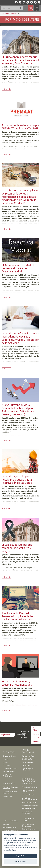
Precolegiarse (26, 765)
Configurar (13, 850)
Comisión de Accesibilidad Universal (29, 799)
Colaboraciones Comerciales (27, 813)
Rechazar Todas (20, 861)
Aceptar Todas (21, 856)
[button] (7, 735)
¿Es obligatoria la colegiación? (27, 769)
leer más (8, 89)
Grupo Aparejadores (10, 756)
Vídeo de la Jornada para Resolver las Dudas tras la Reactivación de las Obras (17, 480)
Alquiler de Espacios (28, 809)
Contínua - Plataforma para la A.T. (10, 792)
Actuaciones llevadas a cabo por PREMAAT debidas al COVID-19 (20, 127)
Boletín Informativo (9, 827)
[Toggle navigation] (37, 8)
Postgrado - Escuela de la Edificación (10, 788)
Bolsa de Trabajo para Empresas (29, 791)
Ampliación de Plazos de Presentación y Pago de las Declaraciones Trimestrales (17, 616)
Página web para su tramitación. (14, 436)
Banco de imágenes (28, 829)
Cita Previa (6, 765)
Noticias (6, 762)
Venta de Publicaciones (10, 831)
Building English (8, 796)
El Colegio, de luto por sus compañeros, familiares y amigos (17, 548)
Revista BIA (7, 824)
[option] (11, 756)
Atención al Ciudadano (29, 803)
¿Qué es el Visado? (28, 795)
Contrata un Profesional (30, 787)
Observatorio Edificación (11, 768)
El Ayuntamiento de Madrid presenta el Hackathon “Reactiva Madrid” (18, 268)
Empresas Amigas (9, 771)
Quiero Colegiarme (28, 762)
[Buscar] (12, 8)
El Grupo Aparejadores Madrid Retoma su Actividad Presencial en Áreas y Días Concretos (20, 60)
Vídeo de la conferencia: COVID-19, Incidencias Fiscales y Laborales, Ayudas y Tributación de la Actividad (20, 338)
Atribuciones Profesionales (7, 775)
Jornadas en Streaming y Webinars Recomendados (17, 683)
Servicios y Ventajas (28, 756)
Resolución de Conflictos (30, 806)
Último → (36, 742)
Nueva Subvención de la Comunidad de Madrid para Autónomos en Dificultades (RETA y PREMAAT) (18, 410)
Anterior (36, 734)
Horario (5, 759)
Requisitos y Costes (28, 759)
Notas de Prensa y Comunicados (28, 825)
